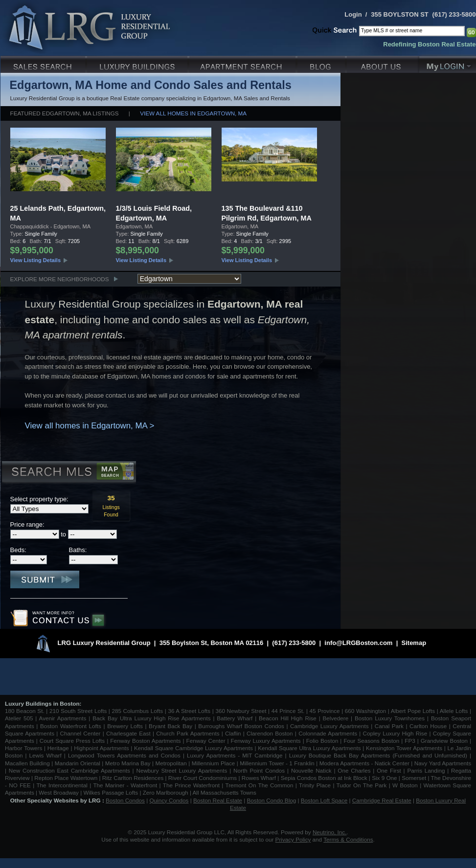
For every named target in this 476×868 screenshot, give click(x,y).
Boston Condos (125, 800)
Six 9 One (384, 778)
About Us (383, 63)
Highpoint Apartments (102, 748)
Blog (322, 63)
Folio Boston (322, 741)
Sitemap (414, 643)
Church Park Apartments (188, 733)
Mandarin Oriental (78, 763)
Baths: (78, 550)
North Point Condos (259, 770)
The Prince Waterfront (191, 785)
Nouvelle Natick (311, 770)
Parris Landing (426, 770)
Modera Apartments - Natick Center (364, 763)
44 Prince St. (288, 711)
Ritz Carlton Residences (133, 778)
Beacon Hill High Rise (288, 718)
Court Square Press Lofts (72, 741)
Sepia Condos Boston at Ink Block (324, 778)
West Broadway (59, 792)
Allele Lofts (454, 711)
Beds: (18, 550)
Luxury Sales (44, 63)
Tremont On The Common (259, 785)
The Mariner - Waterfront (125, 785)
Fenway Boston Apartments (145, 741)
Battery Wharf (235, 718)
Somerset (414, 778)
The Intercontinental (62, 785)
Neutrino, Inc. (330, 832)
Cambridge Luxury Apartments (329, 726)
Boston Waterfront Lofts (71, 726)
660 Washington (365, 711)
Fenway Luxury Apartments (266, 741)
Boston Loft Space (324, 800)
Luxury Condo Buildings (138, 63)
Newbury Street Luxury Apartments (181, 770)
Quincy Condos (169, 800)
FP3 (411, 741)
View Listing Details (36, 260)
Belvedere (336, 718)
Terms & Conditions (348, 839)
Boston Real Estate (218, 800)
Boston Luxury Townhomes (390, 718)
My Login (448, 63)
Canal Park (389, 726)
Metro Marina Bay (128, 763)
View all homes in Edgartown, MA (193, 113)
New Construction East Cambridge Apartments (69, 770)
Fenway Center (206, 741)
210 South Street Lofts (78, 711)
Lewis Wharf (45, 755)
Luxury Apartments (243, 63)
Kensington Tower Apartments (404, 748)
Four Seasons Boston (372, 741)
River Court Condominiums (203, 778)
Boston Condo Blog (272, 800)
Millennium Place (214, 763)
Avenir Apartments (63, 718)
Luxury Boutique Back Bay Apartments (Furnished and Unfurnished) (378, 755)
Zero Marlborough (166, 792)
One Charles (354, 770)
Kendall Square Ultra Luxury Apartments (309, 748)
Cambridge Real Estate (382, 800)
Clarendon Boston (270, 733)
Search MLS (68, 473)
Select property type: (39, 499)
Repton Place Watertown (66, 778)
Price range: (27, 524)
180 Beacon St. (25, 711)
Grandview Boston (444, 741)
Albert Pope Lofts (413, 711)
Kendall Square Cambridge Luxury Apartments (194, 748)
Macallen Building (27, 763)
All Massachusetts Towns (225, 792)
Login (353, 14)
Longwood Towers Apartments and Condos (124, 755)
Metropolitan (172, 763)
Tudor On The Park (362, 785)
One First (389, 770)
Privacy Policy (293, 839)
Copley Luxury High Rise (395, 733)
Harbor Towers (23, 748)
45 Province (325, 711)
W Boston (406, 785)
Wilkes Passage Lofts (111, 792)
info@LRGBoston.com (358, 643)
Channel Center (80, 733)
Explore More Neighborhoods (60, 279)
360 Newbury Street (241, 711)
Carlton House (428, 726)
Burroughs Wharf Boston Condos (241, 726)
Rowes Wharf (259, 778)
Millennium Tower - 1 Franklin (277, 763)
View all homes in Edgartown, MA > (90, 426)
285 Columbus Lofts (137, 711)
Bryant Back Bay (170, 726)
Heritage (58, 748)
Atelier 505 (20, 718)
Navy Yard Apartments (443, 763)
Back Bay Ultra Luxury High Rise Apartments (151, 718)
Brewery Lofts (125, 726)
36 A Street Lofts (189, 711)
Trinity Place (316, 785)
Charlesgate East (128, 733)
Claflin (234, 733)
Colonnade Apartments (328, 733)
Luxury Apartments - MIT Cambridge (235, 755)
